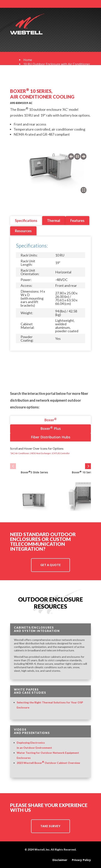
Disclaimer (60, 860)
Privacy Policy (81, 860)
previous (71, 156)
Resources (23, 231)
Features (77, 221)
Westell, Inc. (42, 849)
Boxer (50, 420)
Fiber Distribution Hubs (51, 437)
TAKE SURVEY (50, 826)
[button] (13, 466)
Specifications (26, 221)
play (77, 156)
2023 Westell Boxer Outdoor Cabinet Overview (48, 763)
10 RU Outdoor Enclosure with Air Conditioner (57, 64)
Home (28, 60)
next (84, 156)
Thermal (54, 221)
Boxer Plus (51, 428)
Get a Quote (50, 565)
